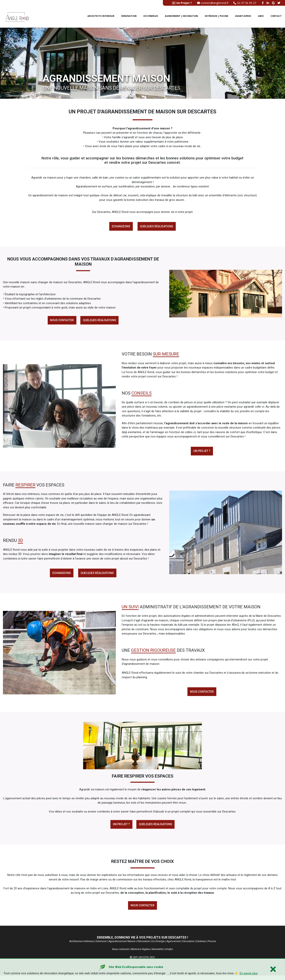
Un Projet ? (121, 828)
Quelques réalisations (157, 227)
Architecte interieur (101, 17)
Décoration (189, 946)
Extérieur (201, 946)
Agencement (174, 946)
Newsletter (158, 954)
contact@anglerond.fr (213, 3)
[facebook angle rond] (263, 3)
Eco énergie (151, 17)
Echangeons (121, 227)
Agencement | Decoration (181, 17)
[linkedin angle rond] (268, 3)
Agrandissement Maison (122, 946)
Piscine (212, 946)
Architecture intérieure (82, 946)
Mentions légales (141, 954)
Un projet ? (202, 452)
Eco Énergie (158, 946)
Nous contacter (62, 321)
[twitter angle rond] (279, 3)
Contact (276, 17)
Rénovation (144, 946)
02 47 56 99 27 (245, 3)
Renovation (129, 17)
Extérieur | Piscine (217, 17)
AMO (261, 17)
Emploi (169, 954)
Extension (101, 946)
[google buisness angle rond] (274, 3)
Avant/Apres (243, 17)
